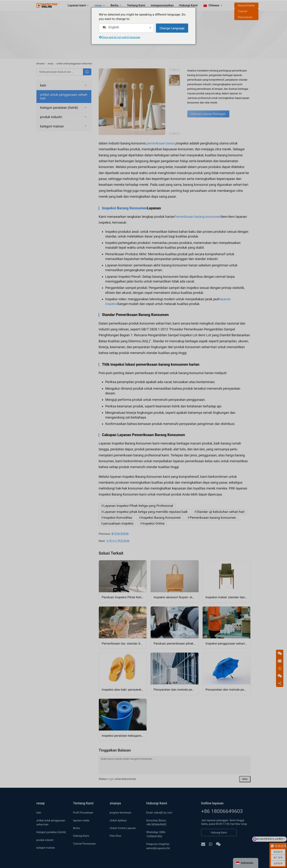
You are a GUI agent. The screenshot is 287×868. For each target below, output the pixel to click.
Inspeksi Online (154, 523)
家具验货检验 (120, 534)
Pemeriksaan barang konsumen (198, 217)
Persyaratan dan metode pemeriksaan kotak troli (176, 690)
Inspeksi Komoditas (118, 518)
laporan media (81, 820)
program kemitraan (120, 813)
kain (43, 85)
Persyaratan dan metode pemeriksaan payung (228, 690)
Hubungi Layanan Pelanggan (208, 114)
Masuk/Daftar (246, 5)
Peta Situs (115, 836)
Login (111, 779)
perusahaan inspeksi (119, 523)
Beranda (40, 64)
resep (98, 5)
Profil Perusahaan (83, 813)
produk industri (51, 117)
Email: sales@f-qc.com (159, 813)
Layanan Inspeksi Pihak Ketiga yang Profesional (138, 506)
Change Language (172, 28)
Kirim (245, 779)
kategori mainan (52, 126)
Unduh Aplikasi (118, 820)
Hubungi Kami (188, 5)
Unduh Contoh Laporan (123, 828)
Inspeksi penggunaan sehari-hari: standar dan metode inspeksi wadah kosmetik (228, 644)
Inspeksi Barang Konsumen (125, 208)
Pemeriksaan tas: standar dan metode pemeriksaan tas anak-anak (124, 644)
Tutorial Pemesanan (245, 14)
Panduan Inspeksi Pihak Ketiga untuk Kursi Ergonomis (124, 597)
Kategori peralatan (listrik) (59, 108)
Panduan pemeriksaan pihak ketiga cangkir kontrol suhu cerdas (176, 644)
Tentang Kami (136, 5)
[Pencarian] (87, 72)
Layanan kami (77, 5)
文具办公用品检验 (118, 541)
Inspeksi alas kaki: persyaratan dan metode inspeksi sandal (124, 690)
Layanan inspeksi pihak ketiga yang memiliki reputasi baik (146, 512)
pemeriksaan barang (162, 143)
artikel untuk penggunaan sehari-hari (64, 96)
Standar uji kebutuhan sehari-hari (221, 512)
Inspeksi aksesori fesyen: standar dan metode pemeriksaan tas (176, 597)
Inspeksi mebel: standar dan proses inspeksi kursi (228, 597)
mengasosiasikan (162, 5)
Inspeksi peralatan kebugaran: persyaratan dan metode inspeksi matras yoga (124, 736)
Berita (114, 5)
